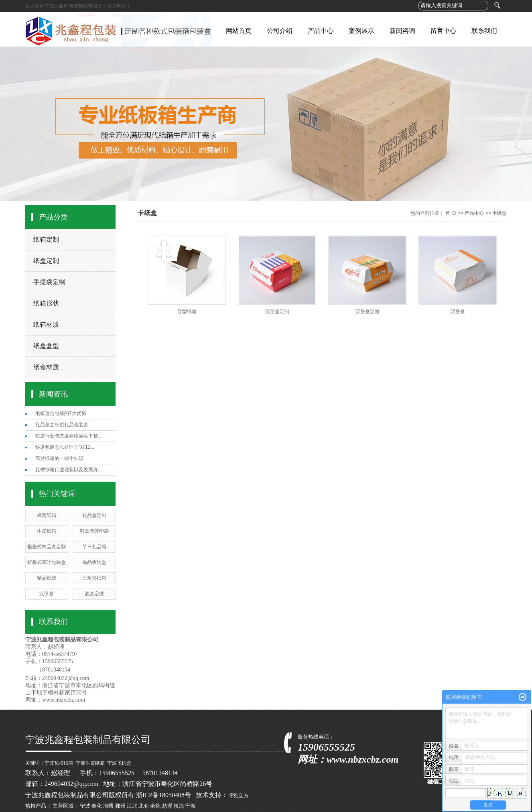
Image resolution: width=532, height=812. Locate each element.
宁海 (191, 806)
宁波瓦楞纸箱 (59, 763)
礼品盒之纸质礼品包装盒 (62, 425)
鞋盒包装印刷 (94, 531)
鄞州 (120, 806)
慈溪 (167, 806)
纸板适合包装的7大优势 (61, 413)
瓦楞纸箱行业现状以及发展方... (69, 470)
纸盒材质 (46, 367)
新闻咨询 (402, 31)
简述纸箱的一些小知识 (59, 458)
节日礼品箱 (94, 547)
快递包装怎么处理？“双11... (65, 447)
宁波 (85, 806)
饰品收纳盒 (94, 562)
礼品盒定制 (94, 515)
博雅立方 (238, 795)
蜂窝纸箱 (47, 515)
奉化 (97, 806)
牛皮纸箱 (47, 531)
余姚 (155, 806)
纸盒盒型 (46, 346)
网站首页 (239, 31)
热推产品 (36, 806)
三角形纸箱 (94, 578)
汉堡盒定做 (368, 311)
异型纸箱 (187, 311)
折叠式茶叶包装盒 (47, 562)
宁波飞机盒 (119, 763)
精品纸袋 (47, 578)
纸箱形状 (46, 303)
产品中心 (321, 31)
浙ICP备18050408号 (163, 795)
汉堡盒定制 (277, 311)
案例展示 (361, 31)
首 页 (451, 213)
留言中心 (443, 31)
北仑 (144, 806)
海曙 (108, 806)
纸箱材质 (46, 325)
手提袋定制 (49, 282)
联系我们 (484, 31)
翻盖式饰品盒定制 (47, 547)
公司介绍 (280, 31)
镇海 (179, 806)
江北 (132, 806)
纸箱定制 (46, 239)
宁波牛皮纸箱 (90, 763)
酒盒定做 (94, 594)
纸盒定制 (46, 261)
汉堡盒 (47, 594)
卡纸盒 (500, 213)
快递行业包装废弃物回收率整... (69, 436)
